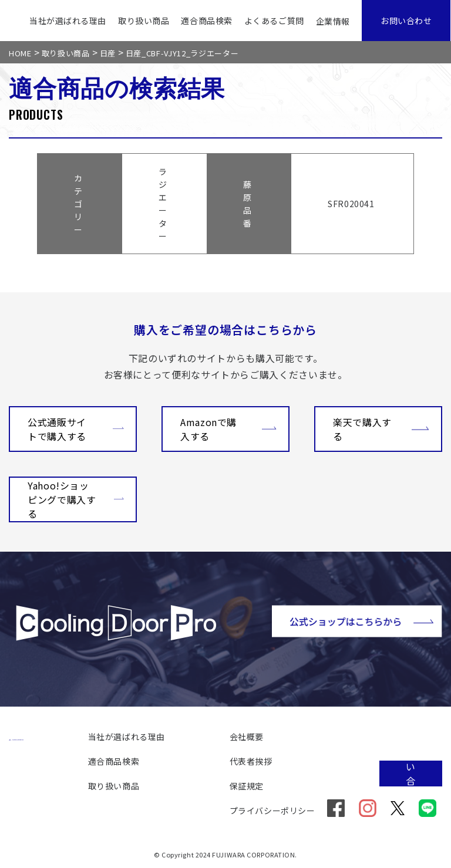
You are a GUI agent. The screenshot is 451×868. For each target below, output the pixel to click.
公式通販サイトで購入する (76, 429)
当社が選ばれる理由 (68, 21)
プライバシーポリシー (272, 810)
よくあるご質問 (274, 21)
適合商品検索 (206, 21)
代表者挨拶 (251, 761)
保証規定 (247, 786)
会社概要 (247, 737)
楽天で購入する (381, 429)
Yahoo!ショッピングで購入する (76, 499)
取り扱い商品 (144, 21)
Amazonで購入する (228, 429)
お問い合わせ (406, 21)
